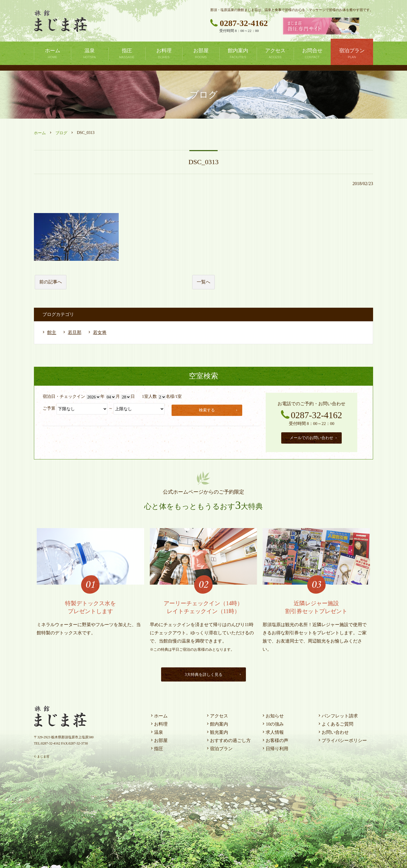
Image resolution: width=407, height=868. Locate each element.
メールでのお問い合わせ (314, 437)
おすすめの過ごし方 (228, 739)
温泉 (156, 731)
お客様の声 (275, 739)
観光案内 (217, 731)
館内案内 (217, 723)
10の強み (272, 723)
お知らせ (272, 714)
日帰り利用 (275, 747)
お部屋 (159, 739)
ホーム (40, 133)
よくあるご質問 (335, 723)
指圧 (156, 747)
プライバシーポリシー (342, 739)
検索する (219, 409)
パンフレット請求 (337, 714)
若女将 (100, 332)
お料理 (159, 723)
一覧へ (203, 282)
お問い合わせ (333, 731)
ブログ (61, 133)
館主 (52, 332)
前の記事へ (51, 282)
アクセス (217, 714)
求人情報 (272, 731)
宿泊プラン (219, 747)
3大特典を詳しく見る (212, 673)
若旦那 (75, 332)
